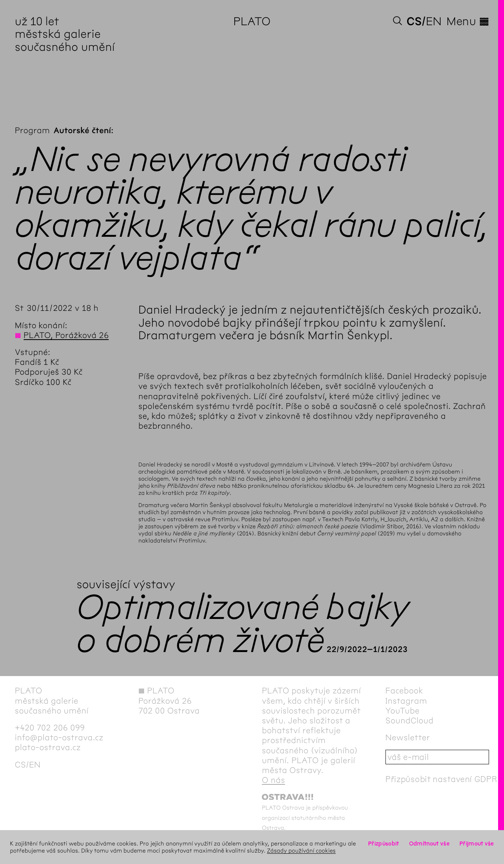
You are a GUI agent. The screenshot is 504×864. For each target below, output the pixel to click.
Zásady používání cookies (301, 851)
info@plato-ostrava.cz (59, 738)
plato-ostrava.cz (48, 748)
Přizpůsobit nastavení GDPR (441, 779)
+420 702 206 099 (50, 728)
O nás (273, 780)
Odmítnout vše (429, 844)
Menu (468, 21)
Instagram (406, 701)
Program (32, 131)
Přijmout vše (477, 844)
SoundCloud (409, 721)
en (434, 21)
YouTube (403, 711)
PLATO (252, 21)
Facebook (404, 691)
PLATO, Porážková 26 (66, 335)
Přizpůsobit (384, 844)
